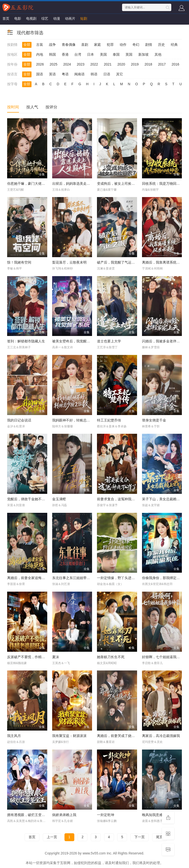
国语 (40, 74)
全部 (27, 45)
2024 (67, 64)
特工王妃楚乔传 (109, 420)
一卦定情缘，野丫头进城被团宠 (121, 578)
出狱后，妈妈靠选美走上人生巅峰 (78, 184)
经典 (174, 45)
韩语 (94, 74)
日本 (91, 54)
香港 (65, 54)
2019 (135, 64)
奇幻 (136, 45)
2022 (94, 64)
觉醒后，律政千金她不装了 (28, 499)
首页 (6, 18)
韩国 (52, 54)
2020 (121, 64)
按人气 (32, 107)
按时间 (13, 107)
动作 (123, 45)
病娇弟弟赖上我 (64, 815)
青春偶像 (69, 45)
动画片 (70, 18)
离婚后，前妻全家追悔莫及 (28, 578)
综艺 (45, 18)
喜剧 (85, 45)
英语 (52, 74)
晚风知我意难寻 (154, 815)
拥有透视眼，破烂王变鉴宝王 (30, 815)
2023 (81, 64)
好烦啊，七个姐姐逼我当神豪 (164, 657)
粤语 (65, 74)
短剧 (84, 18)
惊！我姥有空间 (19, 262)
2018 (148, 64)
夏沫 (56, 657)
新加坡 (143, 54)
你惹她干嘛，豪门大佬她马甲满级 (33, 184)
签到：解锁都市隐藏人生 (26, 341)
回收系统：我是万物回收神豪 (164, 184)
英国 (129, 54)
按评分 (51, 107)
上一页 (52, 837)
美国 (103, 54)
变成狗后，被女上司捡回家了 (119, 184)
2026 (40, 64)
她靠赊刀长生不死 (111, 657)
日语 (107, 74)
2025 (54, 64)
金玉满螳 (59, 499)
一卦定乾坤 (106, 815)
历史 (161, 45)
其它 (120, 74)
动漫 (57, 18)
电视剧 (31, 18)
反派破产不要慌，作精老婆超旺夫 (33, 657)
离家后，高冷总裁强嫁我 (161, 736)
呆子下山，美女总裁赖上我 (163, 499)
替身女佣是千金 (154, 420)
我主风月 (14, 736)
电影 (18, 18)
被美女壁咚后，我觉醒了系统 (75, 341)
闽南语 (79, 74)
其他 (158, 54)
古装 (40, 45)
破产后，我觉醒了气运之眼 (118, 262)
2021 (108, 64)
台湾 (78, 54)
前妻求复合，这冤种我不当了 (119, 499)
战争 (52, 45)
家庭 (97, 45)
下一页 (140, 837)
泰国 (116, 54)
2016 (175, 64)
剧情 (149, 45)
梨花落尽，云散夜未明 (69, 262)
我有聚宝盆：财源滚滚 (69, 736)
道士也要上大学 (109, 341)
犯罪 (110, 45)
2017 (162, 64)
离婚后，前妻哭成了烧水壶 (118, 736)
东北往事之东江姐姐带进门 (73, 578)
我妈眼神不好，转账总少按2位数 (77, 420)
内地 (40, 54)
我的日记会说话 (19, 420)
